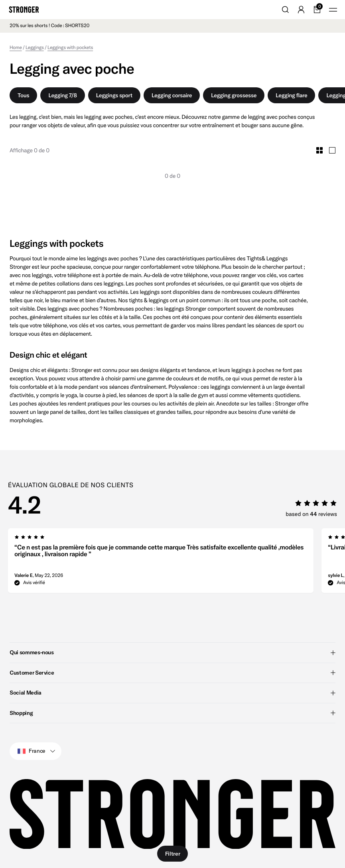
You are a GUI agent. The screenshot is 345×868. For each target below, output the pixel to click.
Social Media (172, 693)
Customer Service (172, 673)
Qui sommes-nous (172, 652)
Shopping (172, 713)
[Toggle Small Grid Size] (319, 150)
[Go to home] (24, 10)
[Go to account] (301, 10)
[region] (176, 563)
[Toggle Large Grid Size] (332, 150)
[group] (161, 563)
